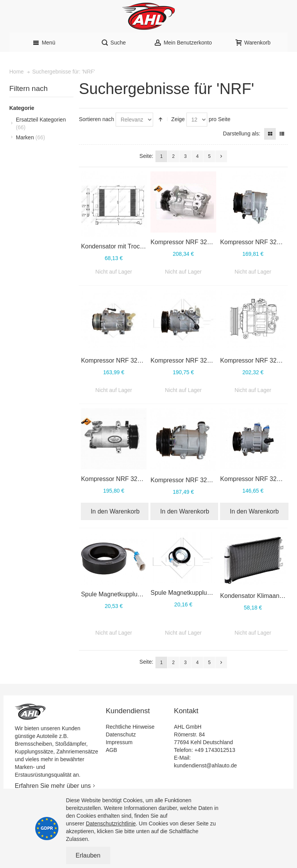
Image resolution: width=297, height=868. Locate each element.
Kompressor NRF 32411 (114, 479)
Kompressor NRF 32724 (253, 242)
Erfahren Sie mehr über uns (53, 786)
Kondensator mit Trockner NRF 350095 (135, 246)
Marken (30, 137)
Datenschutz (121, 734)
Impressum (119, 742)
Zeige (178, 119)
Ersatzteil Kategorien (41, 123)
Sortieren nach (96, 119)
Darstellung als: (242, 134)
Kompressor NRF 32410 (184, 480)
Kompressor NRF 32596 (184, 360)
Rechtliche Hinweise (130, 727)
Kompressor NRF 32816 (184, 242)
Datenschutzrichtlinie (111, 823)
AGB (111, 750)
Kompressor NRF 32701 (114, 360)
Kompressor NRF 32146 (253, 479)
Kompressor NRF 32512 (253, 360)
